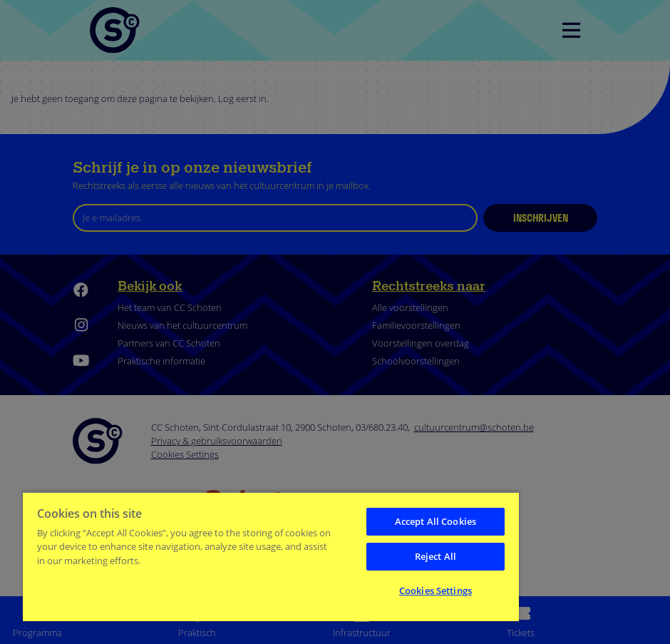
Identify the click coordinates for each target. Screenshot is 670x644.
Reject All (435, 556)
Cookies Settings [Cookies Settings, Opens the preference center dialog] (435, 591)
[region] (271, 556)
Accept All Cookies (435, 521)
